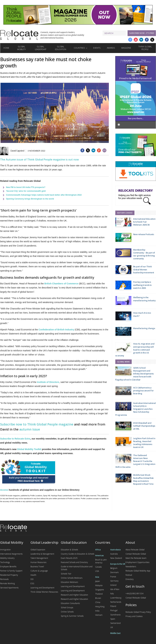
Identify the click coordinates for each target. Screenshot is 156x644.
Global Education (61, 48)
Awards (111, 48)
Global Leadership (41, 48)
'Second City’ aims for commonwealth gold (26, 191)
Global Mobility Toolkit (29, 449)
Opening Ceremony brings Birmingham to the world (30, 199)
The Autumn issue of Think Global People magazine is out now (39, 159)
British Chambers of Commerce (61, 284)
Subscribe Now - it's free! (142, 33)
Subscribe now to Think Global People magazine (37, 424)
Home (6, 48)
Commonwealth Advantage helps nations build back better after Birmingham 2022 (44, 195)
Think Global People (145, 48)
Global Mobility (21, 48)
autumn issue (30, 429)
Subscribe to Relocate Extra (15, 439)
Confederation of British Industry (57, 330)
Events (97, 48)
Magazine (126, 48)
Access (4, 490)
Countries (79, 48)
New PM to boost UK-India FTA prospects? (26, 187)
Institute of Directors (48, 382)
